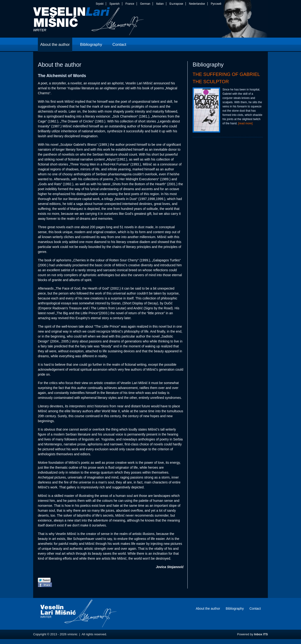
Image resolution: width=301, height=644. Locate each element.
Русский (216, 4)
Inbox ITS (261, 634)
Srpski (100, 4)
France (130, 4)
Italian (160, 4)
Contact (255, 609)
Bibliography (235, 609)
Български (176, 4)
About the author (208, 609)
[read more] (245, 123)
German (145, 4)
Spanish (114, 4)
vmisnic (89, 22)
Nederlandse (197, 4)
